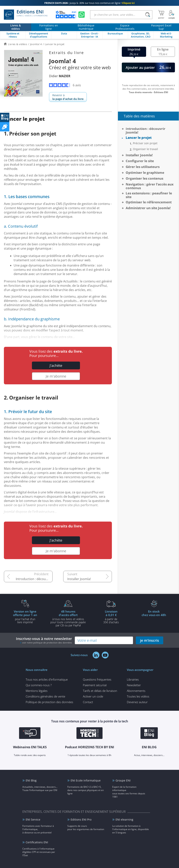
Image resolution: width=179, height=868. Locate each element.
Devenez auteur (137, 702)
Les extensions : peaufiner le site (149, 195)
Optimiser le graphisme (145, 173)
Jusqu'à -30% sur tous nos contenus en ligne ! (89, 3)
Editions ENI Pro (81, 819)
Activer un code (93, 696)
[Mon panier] (161, 15)
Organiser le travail (145, 149)
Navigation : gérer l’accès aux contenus (150, 186)
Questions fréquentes (97, 679)
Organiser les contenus (144, 178)
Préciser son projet (145, 143)
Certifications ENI (37, 842)
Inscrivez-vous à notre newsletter (44, 640)
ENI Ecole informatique (86, 780)
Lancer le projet (139, 138)
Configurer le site (140, 161)
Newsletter (134, 685)
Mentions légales (37, 691)
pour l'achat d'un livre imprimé (25, 617)
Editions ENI (26, 15)
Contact (88, 702)
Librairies (133, 679)
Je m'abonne (56, 376)
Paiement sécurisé (95, 685)
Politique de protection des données (49, 702)
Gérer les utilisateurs (143, 167)
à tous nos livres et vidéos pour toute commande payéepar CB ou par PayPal (68, 618)
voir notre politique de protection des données (47, 643)
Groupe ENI (123, 780)
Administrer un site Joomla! (148, 208)
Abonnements (136, 691)
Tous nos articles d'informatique (47, 679)
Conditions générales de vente (45, 696)
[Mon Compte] (172, 15)
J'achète (56, 365)
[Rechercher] (148, 15)
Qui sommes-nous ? (39, 685)
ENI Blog (31, 780)
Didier (60, 76)
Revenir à (68, 97)
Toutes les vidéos (138, 696)
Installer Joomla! (79, 579)
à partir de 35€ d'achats (111, 617)
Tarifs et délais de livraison (100, 691)
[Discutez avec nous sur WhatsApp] (82, 15)
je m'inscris (150, 640)
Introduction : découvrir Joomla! (34, 579)
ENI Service (33, 819)
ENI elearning (124, 819)
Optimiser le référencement (149, 202)
